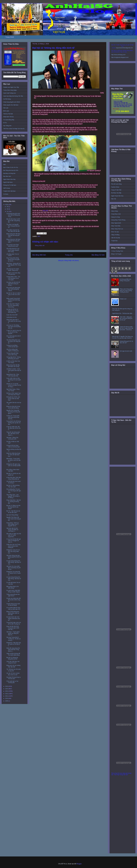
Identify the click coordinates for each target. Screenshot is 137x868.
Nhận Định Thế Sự (8, 117)
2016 (7, 205)
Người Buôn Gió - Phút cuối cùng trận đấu (13, 375)
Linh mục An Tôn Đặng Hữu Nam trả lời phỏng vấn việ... (13, 327)
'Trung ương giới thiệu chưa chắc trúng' (12, 354)
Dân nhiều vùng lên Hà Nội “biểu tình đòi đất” (13, 231)
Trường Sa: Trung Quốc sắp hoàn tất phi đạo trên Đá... (13, 417)
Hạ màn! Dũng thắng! (12, 515)
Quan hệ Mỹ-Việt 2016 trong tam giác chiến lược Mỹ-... (13, 628)
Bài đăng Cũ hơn (98, 255)
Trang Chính (10, 37)
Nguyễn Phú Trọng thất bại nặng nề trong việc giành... (13, 412)
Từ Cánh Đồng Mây (9, 120)
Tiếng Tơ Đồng (115, 235)
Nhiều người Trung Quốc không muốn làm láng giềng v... (13, 300)
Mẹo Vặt (114, 199)
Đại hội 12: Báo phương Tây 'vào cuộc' (13, 486)
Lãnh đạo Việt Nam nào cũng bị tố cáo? (13, 662)
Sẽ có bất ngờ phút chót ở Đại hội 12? (13, 337)
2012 (7, 694)
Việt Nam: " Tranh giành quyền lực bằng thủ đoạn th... (13, 633)
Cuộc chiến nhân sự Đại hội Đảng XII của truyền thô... (14, 380)
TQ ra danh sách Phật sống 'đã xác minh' (13, 245)
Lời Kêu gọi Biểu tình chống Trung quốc (125, 280)
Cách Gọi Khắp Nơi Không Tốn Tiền (13, 96)
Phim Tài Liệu (115, 232)
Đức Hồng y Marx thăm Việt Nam (13, 470)
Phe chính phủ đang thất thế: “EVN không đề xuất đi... (13, 289)
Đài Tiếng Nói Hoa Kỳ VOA (11, 170)
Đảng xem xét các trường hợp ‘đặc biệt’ (13, 666)
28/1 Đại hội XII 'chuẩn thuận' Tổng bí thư (13, 270)
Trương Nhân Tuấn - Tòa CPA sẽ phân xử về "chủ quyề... (13, 278)
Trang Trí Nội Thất (116, 190)
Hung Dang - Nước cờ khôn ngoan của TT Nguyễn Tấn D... (13, 524)
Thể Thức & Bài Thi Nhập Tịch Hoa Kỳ (14, 129)
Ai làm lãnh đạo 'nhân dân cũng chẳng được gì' (14, 478)
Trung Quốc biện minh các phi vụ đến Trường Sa (14, 623)
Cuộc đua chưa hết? (12, 315)
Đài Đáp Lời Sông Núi (9, 173)
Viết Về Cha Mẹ (116, 238)
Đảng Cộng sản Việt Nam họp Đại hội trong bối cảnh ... (13, 235)
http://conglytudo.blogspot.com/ (120, 57)
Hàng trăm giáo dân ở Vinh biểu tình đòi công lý (14, 321)
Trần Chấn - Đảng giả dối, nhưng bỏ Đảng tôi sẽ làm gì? (126, 318)
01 (8, 212)
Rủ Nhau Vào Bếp (116, 193)
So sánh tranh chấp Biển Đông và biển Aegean (13, 591)
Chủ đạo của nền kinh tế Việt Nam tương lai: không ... (13, 284)
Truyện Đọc (114, 241)
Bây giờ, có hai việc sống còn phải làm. (13, 274)
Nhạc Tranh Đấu (116, 226)
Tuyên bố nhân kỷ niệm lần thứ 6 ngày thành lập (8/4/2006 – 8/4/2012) (126, 328)
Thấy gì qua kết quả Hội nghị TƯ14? (13, 595)
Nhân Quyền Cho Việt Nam (11, 105)
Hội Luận (6, 108)
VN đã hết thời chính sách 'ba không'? (14, 482)
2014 (7, 689)
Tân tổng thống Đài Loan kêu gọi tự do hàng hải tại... (13, 341)
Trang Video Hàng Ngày (10, 90)
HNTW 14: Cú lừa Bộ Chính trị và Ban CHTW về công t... (14, 385)
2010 (7, 698)
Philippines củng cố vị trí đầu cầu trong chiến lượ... (13, 551)
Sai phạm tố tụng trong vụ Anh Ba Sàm (14, 678)
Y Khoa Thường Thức (117, 251)
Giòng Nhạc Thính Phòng (118, 220)
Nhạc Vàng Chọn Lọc (117, 229)
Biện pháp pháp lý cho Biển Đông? (13, 587)
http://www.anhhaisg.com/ (118, 55)
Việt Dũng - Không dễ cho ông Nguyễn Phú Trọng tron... (14, 265)
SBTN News (7, 188)
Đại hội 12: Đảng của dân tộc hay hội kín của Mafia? (13, 507)
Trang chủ (69, 255)
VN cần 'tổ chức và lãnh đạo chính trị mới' (13, 674)
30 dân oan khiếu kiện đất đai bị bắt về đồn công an (14, 600)
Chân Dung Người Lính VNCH (12, 102)
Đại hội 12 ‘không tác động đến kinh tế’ (12, 658)
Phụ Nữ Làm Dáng (116, 184)
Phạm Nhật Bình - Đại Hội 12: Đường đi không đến (14, 502)
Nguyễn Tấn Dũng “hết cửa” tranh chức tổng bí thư (14, 519)
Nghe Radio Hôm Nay (9, 179)
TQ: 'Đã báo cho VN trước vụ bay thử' (14, 670)
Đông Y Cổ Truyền (116, 254)
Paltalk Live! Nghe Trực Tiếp (11, 87)
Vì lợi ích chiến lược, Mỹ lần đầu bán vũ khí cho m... (13, 428)
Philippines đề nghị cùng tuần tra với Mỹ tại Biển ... (13, 466)
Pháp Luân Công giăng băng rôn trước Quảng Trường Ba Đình (126, 291)
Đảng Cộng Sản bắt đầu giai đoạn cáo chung (13, 366)
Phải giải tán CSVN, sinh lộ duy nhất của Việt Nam (13, 399)
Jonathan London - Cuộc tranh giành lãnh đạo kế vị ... (14, 370)
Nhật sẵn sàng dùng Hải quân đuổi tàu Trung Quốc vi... (13, 650)
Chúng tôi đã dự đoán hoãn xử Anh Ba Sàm (13, 446)
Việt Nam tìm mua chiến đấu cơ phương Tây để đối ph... (13, 568)
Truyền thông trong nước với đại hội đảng (13, 604)
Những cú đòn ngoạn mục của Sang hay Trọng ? (14, 394)
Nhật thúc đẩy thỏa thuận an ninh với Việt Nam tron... (13, 455)
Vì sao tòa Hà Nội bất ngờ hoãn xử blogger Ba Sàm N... (14, 541)
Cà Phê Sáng (7, 99)
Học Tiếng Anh (7, 126)
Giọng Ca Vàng (116, 217)
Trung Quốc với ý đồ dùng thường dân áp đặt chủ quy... (14, 423)
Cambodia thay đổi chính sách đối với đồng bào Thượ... (13, 215)
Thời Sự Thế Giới (8, 114)
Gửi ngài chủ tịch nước (126, 351)
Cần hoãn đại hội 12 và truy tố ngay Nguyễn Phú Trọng (13, 250)
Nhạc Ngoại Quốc (116, 223)
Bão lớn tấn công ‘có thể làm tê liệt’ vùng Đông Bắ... (13, 221)
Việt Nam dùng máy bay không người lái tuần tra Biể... (14, 557)
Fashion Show (115, 187)
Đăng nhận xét (40, 245)
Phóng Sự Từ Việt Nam (10, 185)
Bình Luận (6, 111)
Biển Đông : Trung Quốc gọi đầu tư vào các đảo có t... (13, 460)
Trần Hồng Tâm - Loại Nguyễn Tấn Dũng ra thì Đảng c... (13, 496)
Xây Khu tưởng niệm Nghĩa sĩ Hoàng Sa (12, 350)
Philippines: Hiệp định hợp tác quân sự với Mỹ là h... (14, 644)
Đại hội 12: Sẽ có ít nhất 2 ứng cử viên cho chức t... (14, 295)
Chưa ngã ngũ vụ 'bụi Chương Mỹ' (12, 682)
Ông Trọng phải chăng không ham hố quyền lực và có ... (13, 259)
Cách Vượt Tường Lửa (9, 93)
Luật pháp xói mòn (12, 317)
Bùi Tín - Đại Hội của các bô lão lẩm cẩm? (13, 512)
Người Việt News (8, 182)
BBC (39, 236)
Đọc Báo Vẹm (7, 176)
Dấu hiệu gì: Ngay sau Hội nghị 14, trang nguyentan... (14, 535)
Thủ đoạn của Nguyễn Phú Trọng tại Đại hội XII (13, 226)
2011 (7, 696)
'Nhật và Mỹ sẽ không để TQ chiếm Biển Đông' (13, 654)
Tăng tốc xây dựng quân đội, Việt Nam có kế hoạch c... (13, 434)
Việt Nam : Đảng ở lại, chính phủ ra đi (12, 438)
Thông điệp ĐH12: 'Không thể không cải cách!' (14, 358)
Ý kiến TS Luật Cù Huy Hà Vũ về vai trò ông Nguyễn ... (14, 332)
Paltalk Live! (123, 299)
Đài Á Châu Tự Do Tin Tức (11, 167)
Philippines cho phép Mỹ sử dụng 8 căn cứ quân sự (14, 573)
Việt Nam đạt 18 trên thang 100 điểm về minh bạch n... (12, 530)
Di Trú (5, 123)
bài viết (45, 211)
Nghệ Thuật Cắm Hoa (117, 196)
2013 (7, 691)
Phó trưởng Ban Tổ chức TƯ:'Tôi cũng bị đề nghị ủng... (14, 491)
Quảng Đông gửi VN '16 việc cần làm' (126, 342)
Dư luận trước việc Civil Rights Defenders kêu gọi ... (13, 619)
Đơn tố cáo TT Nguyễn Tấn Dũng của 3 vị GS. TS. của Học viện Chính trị (123, 337)
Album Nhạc (115, 211)
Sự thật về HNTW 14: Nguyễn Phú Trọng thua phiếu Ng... (12, 311)
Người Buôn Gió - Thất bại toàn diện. (122, 313)
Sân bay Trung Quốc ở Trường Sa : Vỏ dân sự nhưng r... (13, 639)
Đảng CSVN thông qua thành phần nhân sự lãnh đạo (13, 613)
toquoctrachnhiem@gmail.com (124, 48)
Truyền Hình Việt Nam (9, 191)
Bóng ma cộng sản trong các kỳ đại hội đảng (13, 407)
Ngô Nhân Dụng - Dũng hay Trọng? (13, 390)
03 (8, 207)
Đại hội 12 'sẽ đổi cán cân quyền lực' (13, 474)
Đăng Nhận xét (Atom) (72, 260)
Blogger (79, 864)
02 (8, 209)
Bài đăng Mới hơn (39, 255)
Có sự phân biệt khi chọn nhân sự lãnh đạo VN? (13, 608)
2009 (7, 701)
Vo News (6, 194)
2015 (7, 686)
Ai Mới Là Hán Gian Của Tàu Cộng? (13, 362)
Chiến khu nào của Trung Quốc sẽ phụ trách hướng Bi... (13, 546)
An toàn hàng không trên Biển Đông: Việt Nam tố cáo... (14, 562)
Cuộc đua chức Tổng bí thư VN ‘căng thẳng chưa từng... (13, 305)
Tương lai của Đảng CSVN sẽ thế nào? (12, 346)
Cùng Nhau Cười (116, 214)
